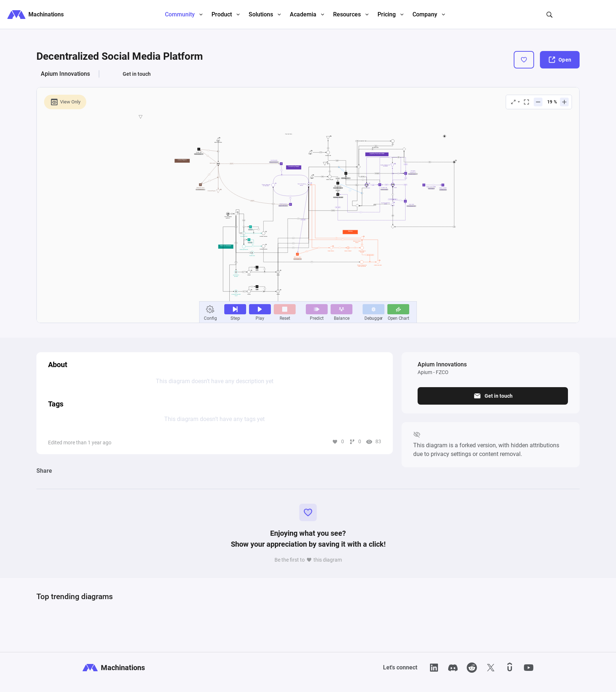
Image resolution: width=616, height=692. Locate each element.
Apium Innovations (65, 74)
